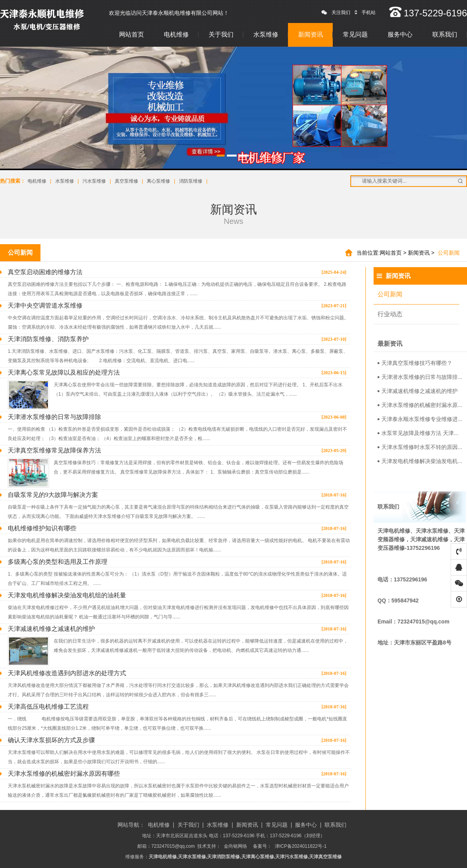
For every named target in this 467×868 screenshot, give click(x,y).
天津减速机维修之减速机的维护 (418, 391)
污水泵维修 (94, 181)
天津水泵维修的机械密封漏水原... (420, 405)
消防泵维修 (191, 181)
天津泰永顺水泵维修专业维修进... (420, 419)
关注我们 (336, 12)
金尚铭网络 (235, 846)
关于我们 (221, 34)
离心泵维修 (158, 181)
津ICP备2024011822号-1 (301, 846)
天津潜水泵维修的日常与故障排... (420, 377)
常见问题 (355, 34)
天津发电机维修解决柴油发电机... (420, 461)
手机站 (365, 12)
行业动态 (390, 314)
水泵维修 (266, 34)
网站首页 (132, 34)
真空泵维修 (126, 181)
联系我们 (445, 34)
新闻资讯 (311, 34)
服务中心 (400, 34)
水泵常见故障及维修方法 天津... (418, 433)
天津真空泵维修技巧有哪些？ (415, 363)
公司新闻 (390, 294)
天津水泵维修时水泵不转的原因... (420, 447)
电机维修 (176, 34)
